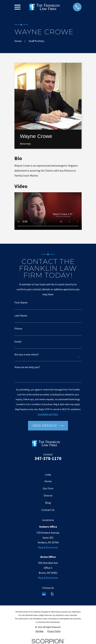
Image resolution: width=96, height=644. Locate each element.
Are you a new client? (27, 354)
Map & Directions (48, 547)
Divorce (48, 495)
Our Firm (48, 488)
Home (48, 481)
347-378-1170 (48, 458)
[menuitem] (39, 631)
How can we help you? (27, 367)
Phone (18, 329)
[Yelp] (52, 594)
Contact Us (48, 510)
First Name (21, 302)
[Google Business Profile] (44, 594)
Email (18, 342)
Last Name (21, 315)
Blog (48, 503)
